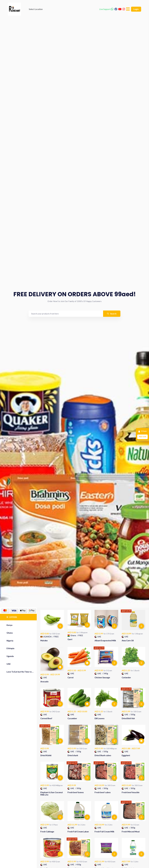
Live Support (106, 9)
